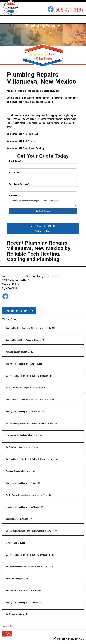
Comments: (15, 195)
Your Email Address (19, 184)
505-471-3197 (70, 9)
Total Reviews (43, 59)
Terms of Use (8, 626)
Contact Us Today (43, 231)
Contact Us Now (43, 211)
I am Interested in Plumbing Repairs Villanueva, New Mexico (43, 202)
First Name (15, 161)
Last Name (15, 172)
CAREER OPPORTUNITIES (19, 311)
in (30, 328)
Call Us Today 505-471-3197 (43, 226)
